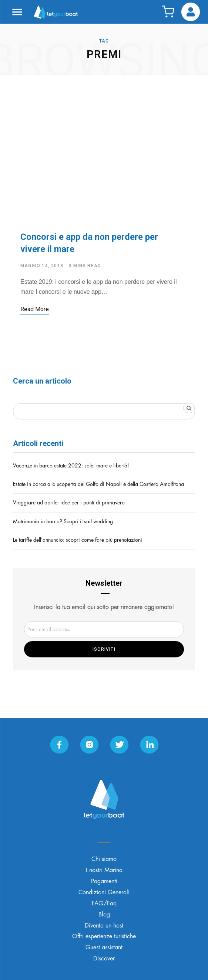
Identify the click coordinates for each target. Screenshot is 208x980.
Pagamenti (104, 881)
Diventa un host (104, 926)
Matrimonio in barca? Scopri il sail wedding (63, 521)
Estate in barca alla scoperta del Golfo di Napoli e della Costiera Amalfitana (98, 484)
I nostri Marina (104, 870)
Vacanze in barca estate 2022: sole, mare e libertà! (71, 466)
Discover (104, 959)
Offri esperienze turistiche (104, 936)
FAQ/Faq (104, 904)
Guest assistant (104, 947)
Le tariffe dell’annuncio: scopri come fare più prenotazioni (78, 540)
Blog (104, 915)
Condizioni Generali (104, 892)
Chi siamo (104, 859)
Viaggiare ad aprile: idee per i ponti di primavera (69, 503)
